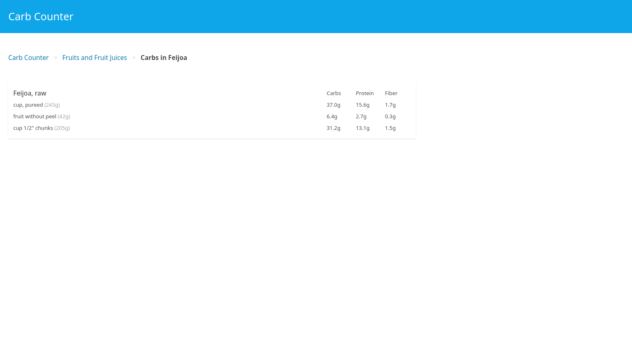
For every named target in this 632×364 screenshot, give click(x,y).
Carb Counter (41, 16)
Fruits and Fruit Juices (95, 57)
